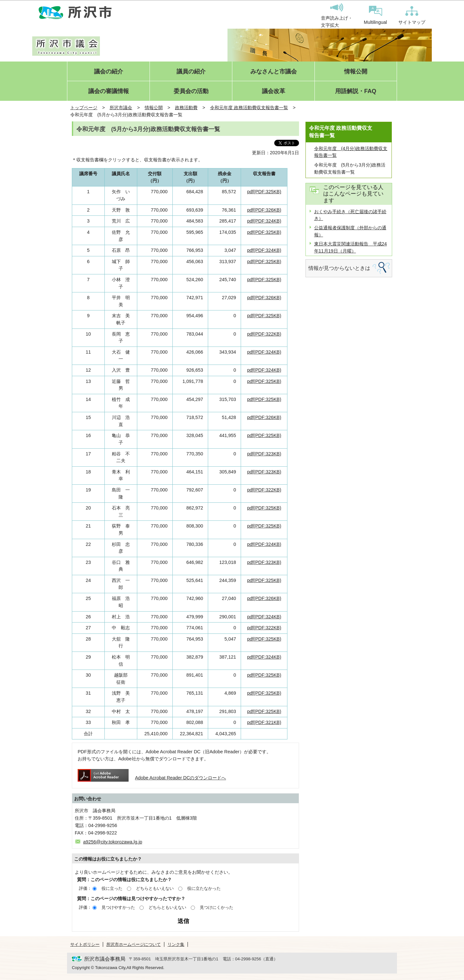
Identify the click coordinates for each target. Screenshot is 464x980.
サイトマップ (412, 15)
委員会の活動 (191, 91)
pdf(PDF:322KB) (264, 334)
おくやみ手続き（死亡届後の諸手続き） (350, 215)
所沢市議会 (121, 108)
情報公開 (356, 72)
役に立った (112, 888)
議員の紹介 (191, 72)
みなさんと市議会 (274, 72)
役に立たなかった (204, 888)
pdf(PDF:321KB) (264, 722)
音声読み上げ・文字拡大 (337, 15)
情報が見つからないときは (339, 268)
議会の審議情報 (109, 91)
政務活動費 (186, 108)
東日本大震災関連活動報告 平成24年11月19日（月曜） (351, 247)
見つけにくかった (217, 907)
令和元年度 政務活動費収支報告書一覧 (249, 108)
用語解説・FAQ (356, 91)
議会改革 (274, 91)
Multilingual (375, 15)
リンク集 (176, 944)
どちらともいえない (155, 888)
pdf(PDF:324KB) (264, 221)
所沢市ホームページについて (134, 944)
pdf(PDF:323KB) (264, 454)
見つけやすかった (118, 907)
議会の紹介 (109, 72)
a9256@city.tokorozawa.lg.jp (113, 842)
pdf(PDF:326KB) (264, 210)
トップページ (84, 108)
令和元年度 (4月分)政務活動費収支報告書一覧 (351, 152)
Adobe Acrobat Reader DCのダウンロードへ (152, 778)
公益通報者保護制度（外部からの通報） (350, 231)
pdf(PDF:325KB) (264, 192)
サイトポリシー (85, 944)
